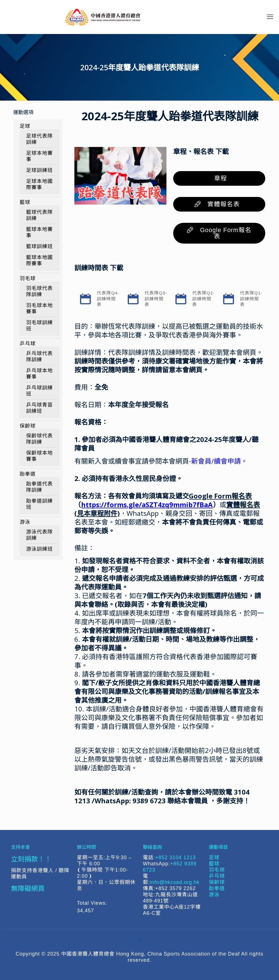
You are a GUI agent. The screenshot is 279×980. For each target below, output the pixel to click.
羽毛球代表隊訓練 (39, 291)
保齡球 (28, 426)
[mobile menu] (270, 17)
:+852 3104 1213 (175, 857)
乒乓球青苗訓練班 (39, 408)
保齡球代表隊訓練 (39, 439)
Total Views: (93, 903)
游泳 (25, 522)
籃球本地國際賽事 (39, 260)
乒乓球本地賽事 (39, 374)
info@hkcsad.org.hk (175, 882)
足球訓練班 (39, 170)
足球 (25, 126)
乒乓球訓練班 (39, 391)
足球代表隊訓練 (39, 139)
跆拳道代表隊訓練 (39, 487)
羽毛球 (28, 278)
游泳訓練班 (39, 549)
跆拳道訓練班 (39, 504)
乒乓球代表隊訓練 (39, 357)
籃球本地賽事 (39, 232)
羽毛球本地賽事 (39, 308)
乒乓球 (28, 344)
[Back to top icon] (139, 941)
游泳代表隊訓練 (39, 535)
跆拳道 (28, 474)
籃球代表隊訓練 (39, 215)
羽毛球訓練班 (39, 326)
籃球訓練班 (39, 246)
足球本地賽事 (39, 156)
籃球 (25, 202)
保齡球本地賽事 (39, 456)
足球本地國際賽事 (39, 184)
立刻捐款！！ (31, 859)
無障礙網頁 (28, 888)
